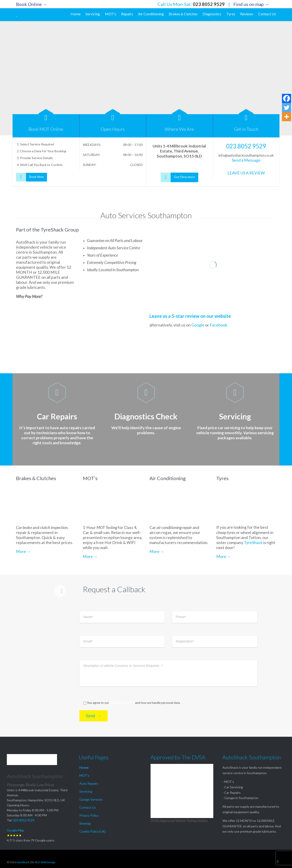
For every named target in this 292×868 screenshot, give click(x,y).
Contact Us (88, 807)
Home (84, 767)
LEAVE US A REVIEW (246, 173)
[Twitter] (287, 108)
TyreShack (253, 553)
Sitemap (85, 823)
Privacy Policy (122, 717)
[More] (287, 117)
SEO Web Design (45, 862)
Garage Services (91, 799)
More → (23, 562)
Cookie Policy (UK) (93, 831)
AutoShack (23, 862)
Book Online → (32, 4)
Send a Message (246, 160)
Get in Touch (246, 129)
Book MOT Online (46, 129)
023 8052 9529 (209, 4)
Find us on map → (251, 4)
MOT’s (84, 775)
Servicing (86, 791)
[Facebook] (287, 98)
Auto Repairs (89, 783)
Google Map (16, 830)
